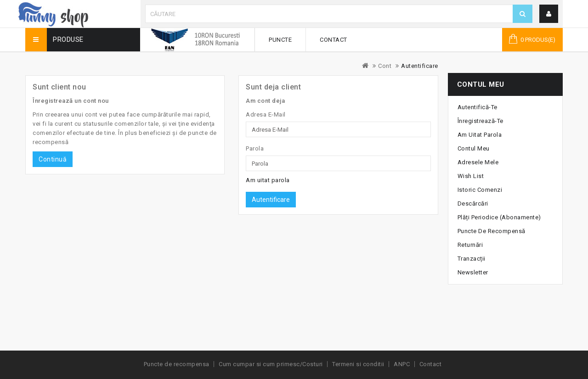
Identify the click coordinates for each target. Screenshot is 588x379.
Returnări (470, 245)
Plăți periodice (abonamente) (499, 217)
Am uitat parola (268, 180)
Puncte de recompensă (492, 231)
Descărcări (473, 203)
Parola (255, 148)
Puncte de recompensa (177, 364)
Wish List (471, 176)
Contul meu (474, 148)
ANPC (402, 364)
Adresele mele (478, 162)
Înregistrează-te (481, 121)
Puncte (280, 40)
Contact (334, 40)
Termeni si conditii (358, 364)
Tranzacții (472, 259)
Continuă (53, 159)
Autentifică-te (478, 107)
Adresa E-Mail (266, 114)
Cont (385, 66)
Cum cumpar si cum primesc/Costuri (271, 364)
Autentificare (420, 66)
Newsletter (473, 272)
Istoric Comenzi (480, 190)
